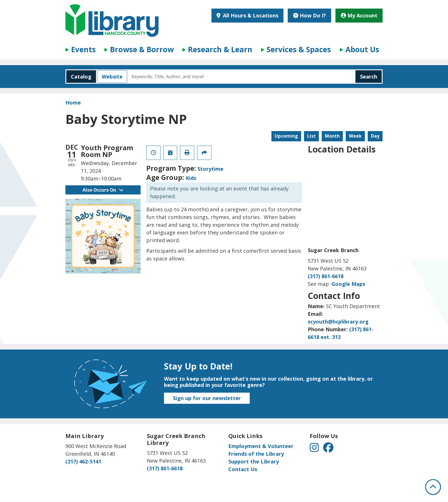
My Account (359, 15)
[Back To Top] (433, 487)
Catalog (79, 77)
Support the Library (254, 461)
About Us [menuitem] (362, 49)
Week (355, 136)
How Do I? (310, 15)
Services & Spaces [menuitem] (299, 49)
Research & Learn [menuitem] (220, 49)
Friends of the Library (256, 454)
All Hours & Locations (250, 15)
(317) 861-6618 (326, 276)
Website (110, 77)
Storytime (210, 169)
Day (375, 136)
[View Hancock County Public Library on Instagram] (315, 449)
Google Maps (348, 284)
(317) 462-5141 (83, 461)
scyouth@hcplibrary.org (338, 322)
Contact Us (243, 469)
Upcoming (286, 136)
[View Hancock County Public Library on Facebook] (328, 449)
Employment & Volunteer (261, 446)
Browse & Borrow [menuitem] (142, 49)
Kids (191, 178)
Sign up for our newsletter (207, 398)
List (311, 136)
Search (369, 77)
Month (332, 136)
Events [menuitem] (83, 49)
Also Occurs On (103, 190)
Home (73, 103)
